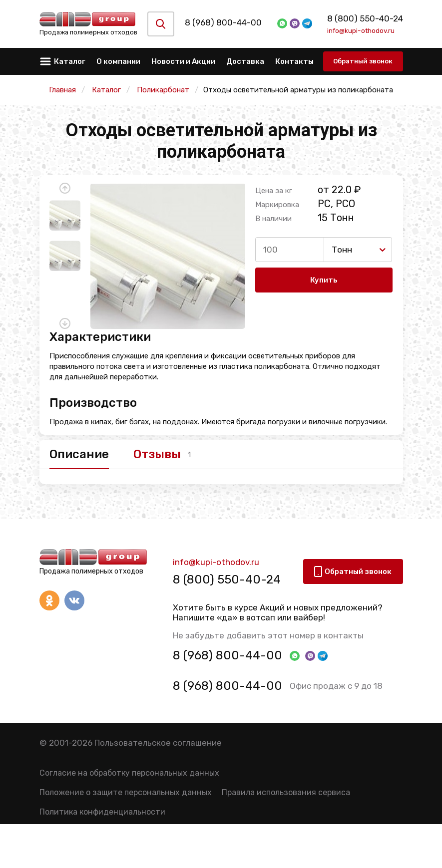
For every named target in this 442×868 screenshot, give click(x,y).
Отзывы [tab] (158, 454)
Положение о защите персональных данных (126, 792)
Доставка (245, 61)
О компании (118, 61)
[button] (65, 188)
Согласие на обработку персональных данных (129, 773)
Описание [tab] (79, 454)
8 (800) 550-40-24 (365, 18)
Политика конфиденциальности (102, 812)
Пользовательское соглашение (158, 743)
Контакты (294, 61)
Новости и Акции (183, 61)
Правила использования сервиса (286, 792)
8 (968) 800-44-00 (230, 22)
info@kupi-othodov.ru (360, 30)
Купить (324, 280)
